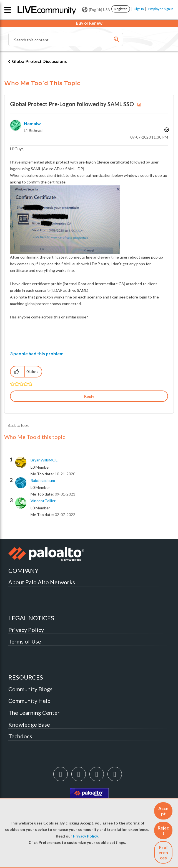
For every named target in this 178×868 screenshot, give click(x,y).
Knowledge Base (29, 724)
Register (121, 9)
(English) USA (96, 10)
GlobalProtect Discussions (39, 61)
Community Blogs (30, 689)
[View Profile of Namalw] (32, 123)
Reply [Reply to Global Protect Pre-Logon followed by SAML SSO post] (89, 396)
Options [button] (166, 130)
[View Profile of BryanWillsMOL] (44, 460)
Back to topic (18, 425)
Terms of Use (25, 641)
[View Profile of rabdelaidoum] (43, 481)
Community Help (29, 701)
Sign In (139, 9)
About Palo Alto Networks (42, 582)
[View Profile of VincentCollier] (43, 501)
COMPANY (23, 570)
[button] (163, 811)
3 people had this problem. (37, 353)
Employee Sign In (161, 9)
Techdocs (20, 736)
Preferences (163, 852)
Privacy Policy (85, 836)
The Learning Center (34, 713)
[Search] (66, 39)
